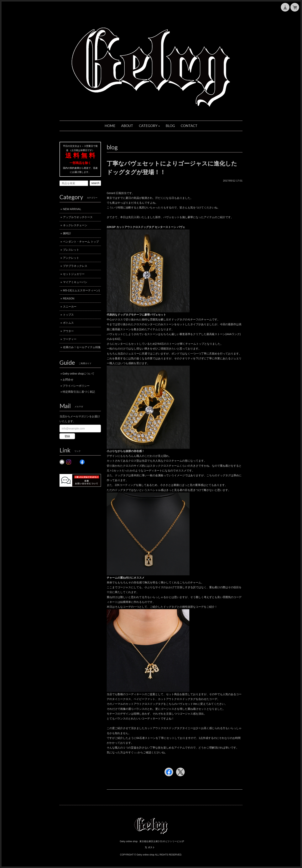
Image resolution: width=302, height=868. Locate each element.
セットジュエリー (74, 274)
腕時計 (67, 233)
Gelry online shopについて (78, 374)
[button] (149, 126)
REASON (69, 298)
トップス (68, 315)
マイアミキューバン (75, 282)
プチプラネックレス (75, 266)
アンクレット (71, 258)
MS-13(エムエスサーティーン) (81, 290)
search (95, 183)
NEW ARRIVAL (72, 209)
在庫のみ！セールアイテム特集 (82, 347)
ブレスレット (71, 250)
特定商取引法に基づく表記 (79, 392)
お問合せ (68, 380)
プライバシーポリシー (76, 386)
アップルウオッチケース (78, 217)
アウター (68, 331)
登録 (67, 436)
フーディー (70, 339)
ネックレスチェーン (75, 225)
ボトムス (68, 323)
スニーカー (70, 307)
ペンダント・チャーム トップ (81, 242)
